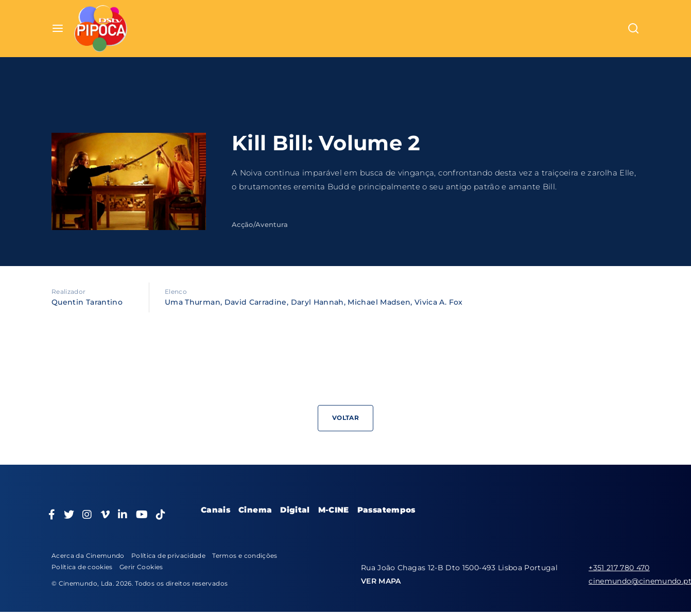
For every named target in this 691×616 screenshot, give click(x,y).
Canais (215, 510)
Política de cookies (82, 567)
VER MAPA (381, 581)
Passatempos (386, 510)
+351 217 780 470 (619, 568)
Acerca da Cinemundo (88, 556)
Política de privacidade (168, 556)
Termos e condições (245, 556)
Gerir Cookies (141, 567)
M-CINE (334, 510)
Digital (295, 510)
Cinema (255, 510)
